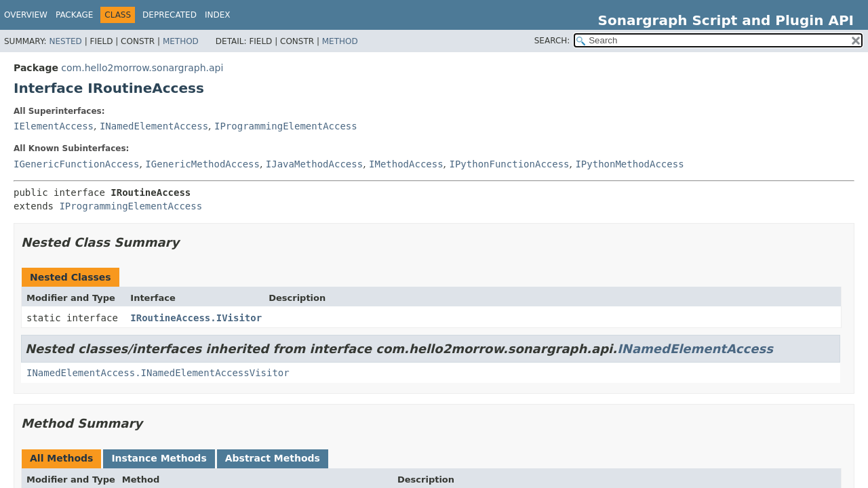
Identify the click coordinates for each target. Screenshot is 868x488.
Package (74, 15)
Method (181, 41)
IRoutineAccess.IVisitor (196, 318)
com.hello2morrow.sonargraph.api (142, 68)
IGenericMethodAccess (202, 164)
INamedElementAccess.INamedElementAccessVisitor (158, 373)
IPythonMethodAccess (629, 164)
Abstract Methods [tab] (273, 458)
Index (218, 15)
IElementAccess (54, 126)
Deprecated (170, 15)
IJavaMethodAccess (314, 164)
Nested (65, 41)
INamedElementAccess (154, 126)
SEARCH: (552, 41)
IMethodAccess (406, 164)
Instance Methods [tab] (159, 458)
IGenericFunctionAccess (76, 164)
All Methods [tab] (61, 458)
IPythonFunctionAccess (510, 164)
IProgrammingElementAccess (286, 126)
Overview (26, 15)
